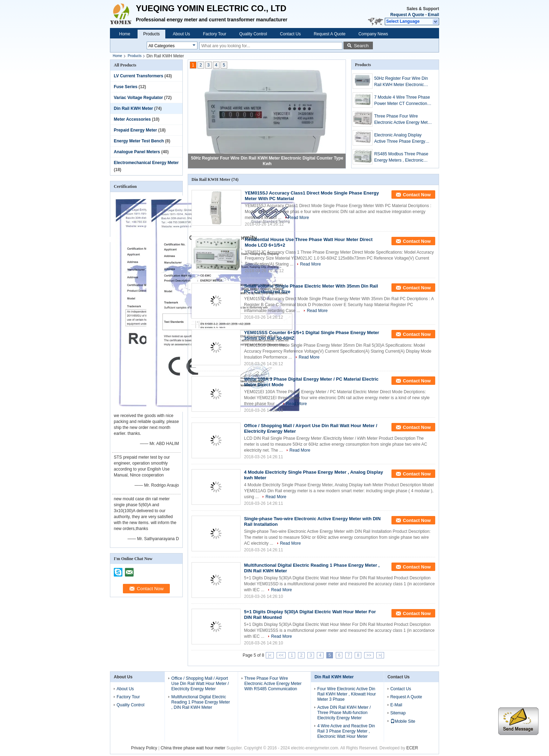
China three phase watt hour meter (193, 748)
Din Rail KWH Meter (133, 108)
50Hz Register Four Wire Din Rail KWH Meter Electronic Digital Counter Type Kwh (401, 82)
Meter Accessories (132, 119)
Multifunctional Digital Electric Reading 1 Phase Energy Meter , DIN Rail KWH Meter (200, 702)
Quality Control (253, 34)
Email (433, 15)
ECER (412, 748)
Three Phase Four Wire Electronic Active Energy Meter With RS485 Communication (403, 120)
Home (125, 34)
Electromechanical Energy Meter (146, 163)
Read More (298, 218)
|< (270, 655)
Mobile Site (403, 721)
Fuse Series (126, 87)
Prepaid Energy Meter (135, 130)
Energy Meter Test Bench (139, 141)
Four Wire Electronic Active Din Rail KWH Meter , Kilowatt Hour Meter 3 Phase (346, 694)
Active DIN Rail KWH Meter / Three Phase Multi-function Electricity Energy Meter (344, 713)
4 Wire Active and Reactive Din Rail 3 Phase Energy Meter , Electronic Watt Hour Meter (346, 731)
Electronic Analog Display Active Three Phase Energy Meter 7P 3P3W (400, 139)
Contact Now (417, 195)
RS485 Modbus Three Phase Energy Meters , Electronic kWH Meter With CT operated (402, 157)
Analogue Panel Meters (137, 152)
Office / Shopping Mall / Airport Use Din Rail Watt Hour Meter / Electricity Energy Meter (200, 684)
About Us (181, 34)
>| (380, 655)
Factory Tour (215, 34)
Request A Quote (407, 15)
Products (151, 34)
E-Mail (396, 705)
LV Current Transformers (138, 76)
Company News (373, 34)
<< (281, 655)
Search (361, 46)
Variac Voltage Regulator (138, 98)
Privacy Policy (144, 748)
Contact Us (290, 34)
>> (369, 655)
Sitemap (398, 713)
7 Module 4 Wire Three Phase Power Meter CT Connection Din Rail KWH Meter (402, 101)
